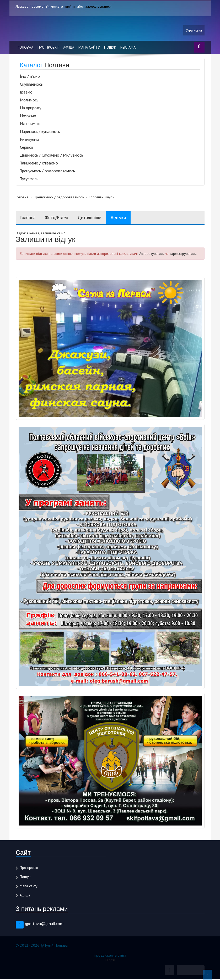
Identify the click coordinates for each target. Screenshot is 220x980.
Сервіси (26, 148)
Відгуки (125, 218)
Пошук (110, 48)
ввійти (70, 6)
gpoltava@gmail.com (44, 924)
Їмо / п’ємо (30, 77)
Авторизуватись (152, 254)
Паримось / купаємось (40, 132)
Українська (194, 31)
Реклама (128, 48)
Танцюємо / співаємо (39, 163)
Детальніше (95, 218)
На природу (31, 108)
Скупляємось (31, 85)
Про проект (48, 48)
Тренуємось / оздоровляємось (47, 171)
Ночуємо (28, 116)
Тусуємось (29, 179)
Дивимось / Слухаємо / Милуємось (52, 156)
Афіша (69, 48)
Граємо (26, 92)
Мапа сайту (89, 48)
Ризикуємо (29, 140)
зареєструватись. (183, 254)
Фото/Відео (60, 218)
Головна (26, 48)
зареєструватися (99, 6)
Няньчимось (31, 124)
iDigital (110, 961)
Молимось (29, 100)
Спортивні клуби (102, 198)
